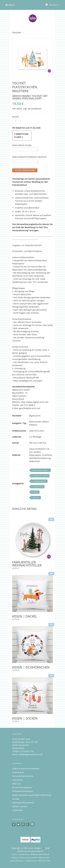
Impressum (18, 780)
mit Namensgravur (39, 481)
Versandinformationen (23, 776)
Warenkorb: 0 (52, 5)
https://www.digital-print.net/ (35, 402)
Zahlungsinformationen (23, 803)
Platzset (35, 492)
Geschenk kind (38, 487)
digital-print (35, 416)
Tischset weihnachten (40, 476)
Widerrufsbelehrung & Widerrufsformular (32, 795)
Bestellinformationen (22, 787)
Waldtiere (36, 498)
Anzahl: (16, 117)
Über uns (17, 784)
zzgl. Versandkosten (32, 109)
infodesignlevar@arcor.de (31, 754)
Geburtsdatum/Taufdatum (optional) (29, 157)
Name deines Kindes (22, 145)
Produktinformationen (23, 791)
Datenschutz (18, 772)
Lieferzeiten (18, 810)
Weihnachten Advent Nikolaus (40, 471)
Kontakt (16, 799)
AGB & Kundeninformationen (26, 769)
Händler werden (20, 806)
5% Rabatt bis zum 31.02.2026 (26, 128)
